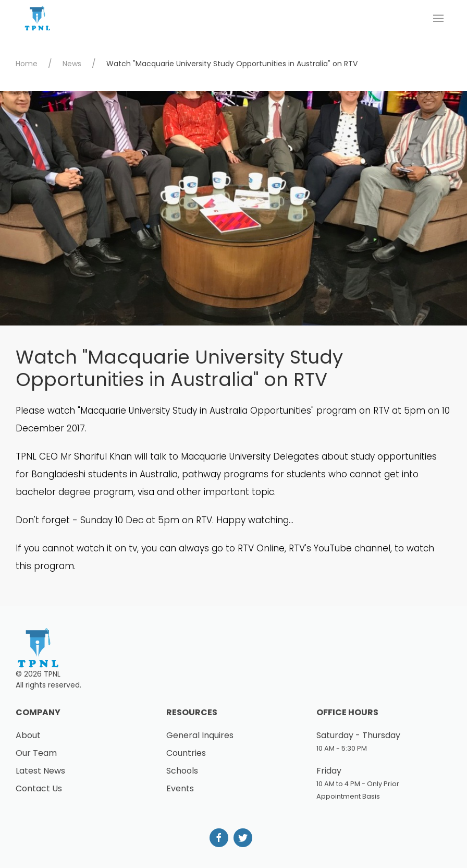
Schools (182, 771)
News (72, 64)
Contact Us (39, 788)
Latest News (40, 771)
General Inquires (200, 735)
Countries (186, 753)
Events (180, 788)
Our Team (36, 753)
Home (27, 64)
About (28, 735)
